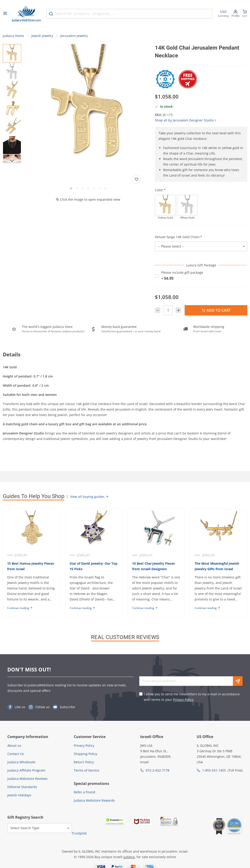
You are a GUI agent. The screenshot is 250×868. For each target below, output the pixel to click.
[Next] (12, 161)
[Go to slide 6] (100, 188)
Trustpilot (79, 833)
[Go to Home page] (26, 14)
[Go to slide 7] (105, 188)
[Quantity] (168, 310)
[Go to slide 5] (94, 188)
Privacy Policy (183, 700)
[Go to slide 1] (71, 188)
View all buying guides (89, 497)
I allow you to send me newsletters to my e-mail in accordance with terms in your (192, 697)
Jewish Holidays (19, 795)
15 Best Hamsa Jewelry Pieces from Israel (31, 566)
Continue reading (20, 608)
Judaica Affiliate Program (26, 770)
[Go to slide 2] (77, 188)
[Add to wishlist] (136, 179)
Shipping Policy (85, 754)
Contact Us (16, 754)
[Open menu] (5, 14)
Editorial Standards (22, 787)
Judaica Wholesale (21, 762)
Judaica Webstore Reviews (27, 779)
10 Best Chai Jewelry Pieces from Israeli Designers (153, 566)
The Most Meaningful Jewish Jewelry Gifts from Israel (217, 566)
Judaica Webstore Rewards (94, 800)
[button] (88, 105)
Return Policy (84, 762)
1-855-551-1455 (214, 770)
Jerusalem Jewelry (74, 36)
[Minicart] (245, 14)
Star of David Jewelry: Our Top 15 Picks (94, 566)
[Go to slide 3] (82, 188)
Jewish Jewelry (42, 36)
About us (14, 745)
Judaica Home (13, 36)
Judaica (129, 857)
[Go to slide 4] (88, 188)
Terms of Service (87, 770)
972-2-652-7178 (158, 770)
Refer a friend (84, 792)
